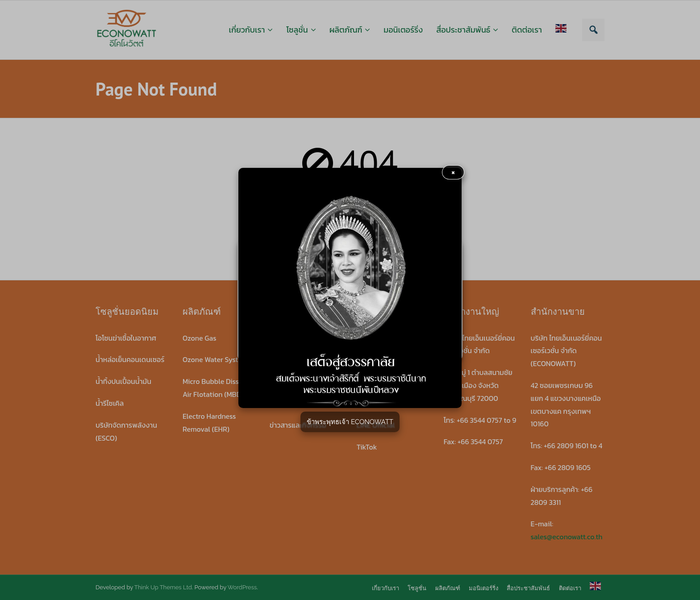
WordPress (242, 587)
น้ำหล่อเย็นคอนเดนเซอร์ (130, 359)
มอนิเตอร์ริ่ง (483, 588)
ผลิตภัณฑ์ (448, 588)
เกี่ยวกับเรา (385, 588)
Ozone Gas (200, 338)
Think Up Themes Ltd (163, 587)
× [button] (453, 172)
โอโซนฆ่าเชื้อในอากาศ (126, 338)
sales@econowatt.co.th (567, 537)
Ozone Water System (215, 359)
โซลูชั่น (417, 588)
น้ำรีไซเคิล (110, 403)
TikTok (367, 447)
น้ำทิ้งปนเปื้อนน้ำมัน (123, 381)
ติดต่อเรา (570, 588)
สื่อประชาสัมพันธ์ (528, 588)
